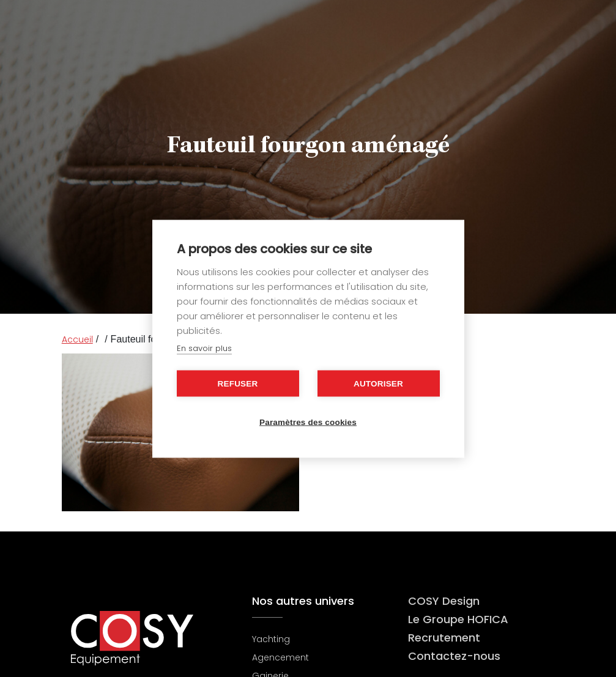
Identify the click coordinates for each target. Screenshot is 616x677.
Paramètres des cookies (308, 422)
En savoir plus (204, 348)
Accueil (77, 339)
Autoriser (378, 383)
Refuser (238, 383)
